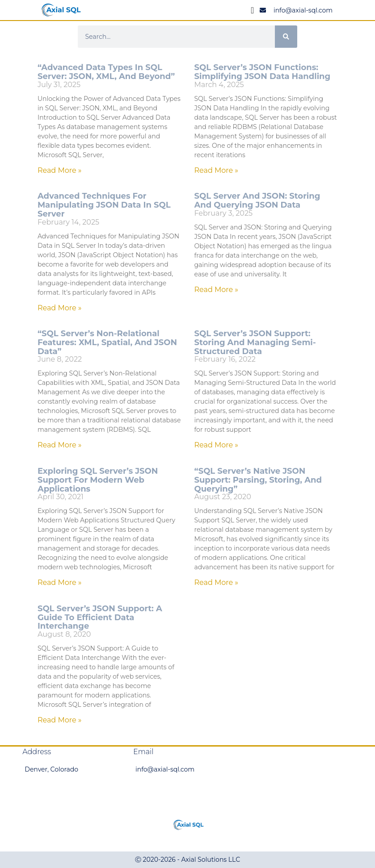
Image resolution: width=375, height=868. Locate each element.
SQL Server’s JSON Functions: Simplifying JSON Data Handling (263, 72)
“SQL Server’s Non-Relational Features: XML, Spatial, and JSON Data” (107, 342)
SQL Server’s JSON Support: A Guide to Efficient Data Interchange (100, 618)
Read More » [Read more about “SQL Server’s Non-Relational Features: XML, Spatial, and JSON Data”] (60, 445)
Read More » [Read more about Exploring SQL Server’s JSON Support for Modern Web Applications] (60, 582)
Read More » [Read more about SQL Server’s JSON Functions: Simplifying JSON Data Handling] (217, 170)
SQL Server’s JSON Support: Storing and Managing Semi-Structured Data (255, 342)
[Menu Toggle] (252, 10)
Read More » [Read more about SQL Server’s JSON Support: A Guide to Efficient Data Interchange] (60, 720)
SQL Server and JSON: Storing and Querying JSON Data (257, 200)
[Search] (286, 37)
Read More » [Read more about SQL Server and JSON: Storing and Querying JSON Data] (217, 290)
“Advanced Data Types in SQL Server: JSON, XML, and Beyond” (106, 72)
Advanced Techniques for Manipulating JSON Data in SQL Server (104, 205)
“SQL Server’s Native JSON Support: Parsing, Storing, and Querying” (258, 480)
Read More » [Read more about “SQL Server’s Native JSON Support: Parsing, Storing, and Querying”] (217, 582)
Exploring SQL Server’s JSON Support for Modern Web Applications (98, 480)
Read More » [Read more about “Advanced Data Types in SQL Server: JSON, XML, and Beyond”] (60, 170)
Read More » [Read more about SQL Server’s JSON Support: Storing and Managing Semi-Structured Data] (217, 445)
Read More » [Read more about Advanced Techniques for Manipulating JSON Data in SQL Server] (60, 308)
